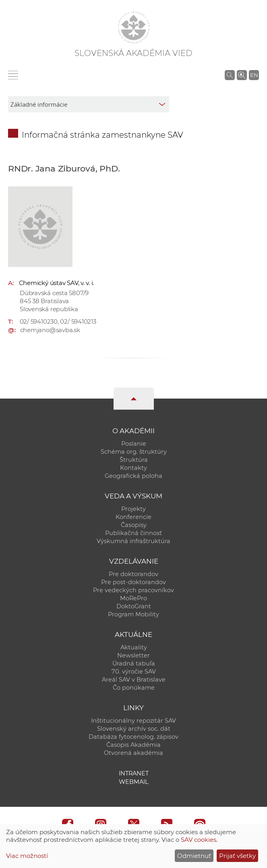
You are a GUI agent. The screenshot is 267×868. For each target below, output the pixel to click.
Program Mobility (133, 614)
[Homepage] (134, 27)
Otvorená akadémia (133, 753)
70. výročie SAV (134, 672)
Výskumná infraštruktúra (133, 541)
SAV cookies (199, 840)
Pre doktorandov (133, 574)
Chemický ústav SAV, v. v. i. (57, 283)
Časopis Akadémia (133, 745)
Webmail (134, 782)
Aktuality (134, 647)
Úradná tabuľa (134, 663)
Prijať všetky (237, 856)
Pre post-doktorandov (133, 582)
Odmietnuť (194, 856)
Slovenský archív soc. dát (134, 729)
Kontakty (133, 468)
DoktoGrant (134, 606)
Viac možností (27, 856)
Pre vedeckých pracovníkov (133, 590)
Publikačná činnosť (133, 533)
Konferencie (133, 517)
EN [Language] (254, 75)
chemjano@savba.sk (50, 330)
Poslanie (134, 444)
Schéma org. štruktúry (134, 452)
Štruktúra (134, 460)
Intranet (134, 773)
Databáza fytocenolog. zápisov (133, 737)
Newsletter (133, 655)
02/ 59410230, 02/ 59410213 (58, 321)
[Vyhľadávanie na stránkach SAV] (230, 75)
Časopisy (134, 525)
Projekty (133, 509)
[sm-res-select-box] (89, 104)
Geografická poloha (133, 476)
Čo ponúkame (134, 688)
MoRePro (133, 598)
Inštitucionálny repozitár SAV (133, 721)
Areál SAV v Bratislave (134, 680)
